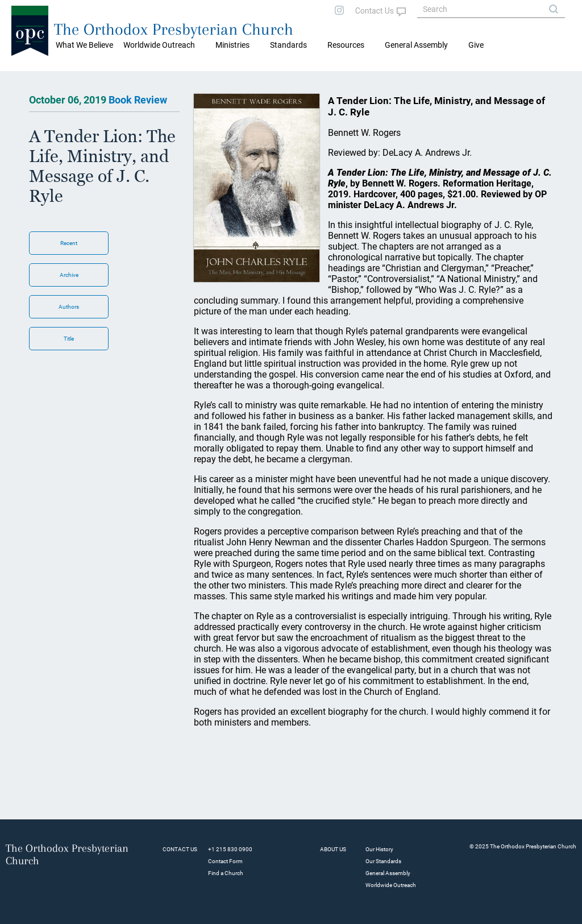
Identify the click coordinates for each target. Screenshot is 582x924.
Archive (69, 275)
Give (476, 45)
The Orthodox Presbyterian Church (174, 29)
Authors (69, 307)
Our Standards (383, 861)
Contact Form (225, 861)
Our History (379, 849)
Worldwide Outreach (391, 885)
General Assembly (416, 45)
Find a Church (226, 873)
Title (69, 339)
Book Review (138, 100)
